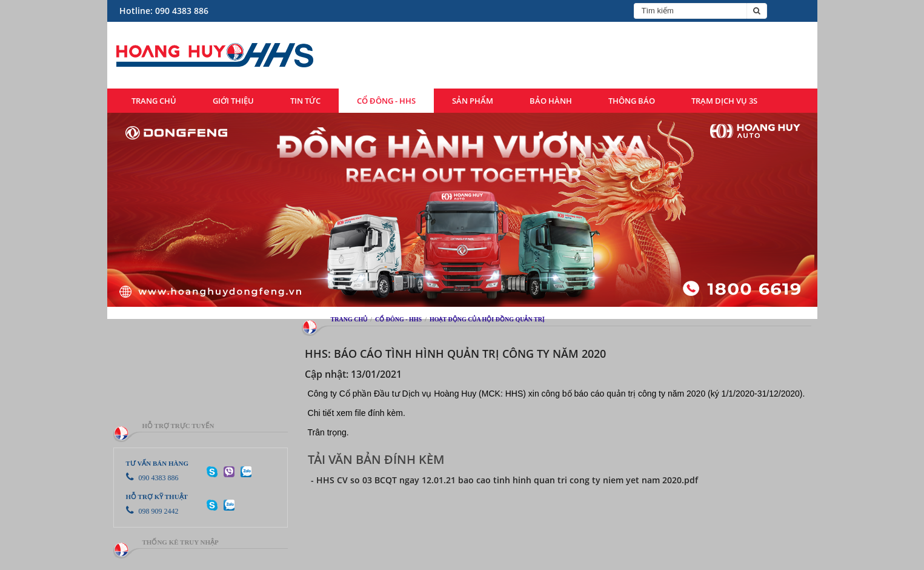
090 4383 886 (152, 478)
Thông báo (632, 101)
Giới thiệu (233, 101)
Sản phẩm (473, 101)
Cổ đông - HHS (386, 101)
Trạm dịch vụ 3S (724, 101)
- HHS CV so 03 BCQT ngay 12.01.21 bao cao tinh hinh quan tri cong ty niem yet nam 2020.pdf (504, 480)
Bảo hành (551, 101)
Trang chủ (154, 101)
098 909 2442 (152, 511)
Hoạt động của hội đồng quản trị (487, 319)
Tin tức (305, 101)
